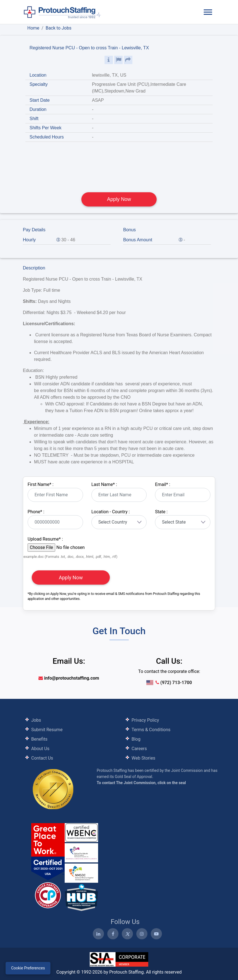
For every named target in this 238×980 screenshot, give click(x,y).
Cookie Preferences (28, 968)
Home (33, 28)
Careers (139, 749)
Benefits (39, 739)
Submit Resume (47, 730)
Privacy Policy (145, 720)
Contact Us (42, 758)
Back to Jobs (59, 28)
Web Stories (143, 758)
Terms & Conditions (151, 730)
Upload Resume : (45, 539)
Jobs (36, 720)
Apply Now (119, 199)
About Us (40, 749)
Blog (136, 739)
